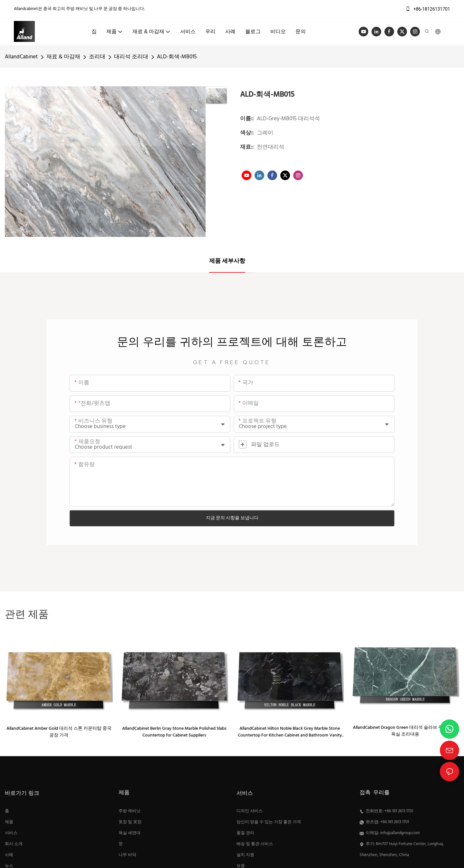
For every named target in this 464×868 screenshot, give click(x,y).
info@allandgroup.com (400, 833)
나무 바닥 (127, 855)
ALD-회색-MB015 (177, 57)
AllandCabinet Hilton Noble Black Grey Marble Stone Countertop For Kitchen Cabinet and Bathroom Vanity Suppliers (290, 732)
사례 (9, 855)
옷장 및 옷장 (130, 822)
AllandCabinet (21, 57)
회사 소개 (14, 844)
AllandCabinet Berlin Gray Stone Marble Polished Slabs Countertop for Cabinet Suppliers (174, 732)
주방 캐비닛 (130, 811)
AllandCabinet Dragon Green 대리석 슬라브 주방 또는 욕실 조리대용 (405, 731)
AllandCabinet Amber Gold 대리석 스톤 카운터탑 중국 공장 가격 (59, 732)
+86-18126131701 (428, 9)
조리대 (97, 57)
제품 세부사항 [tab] (227, 261)
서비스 (11, 833)
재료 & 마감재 (63, 57)
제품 (9, 822)
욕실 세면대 (130, 833)
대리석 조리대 (131, 57)
